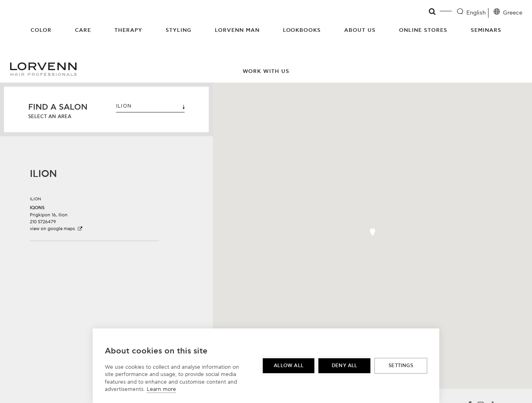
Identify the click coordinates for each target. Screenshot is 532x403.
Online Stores (423, 30)
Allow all (289, 366)
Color (41, 30)
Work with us (266, 71)
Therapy (128, 30)
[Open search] (433, 12)
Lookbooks (302, 30)
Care (83, 30)
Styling (179, 30)
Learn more (161, 389)
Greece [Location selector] (513, 13)
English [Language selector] (476, 13)
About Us (360, 30)
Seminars (486, 30)
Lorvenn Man (237, 30)
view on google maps (56, 229)
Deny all (345, 366)
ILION (150, 106)
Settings (401, 366)
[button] (94, 211)
